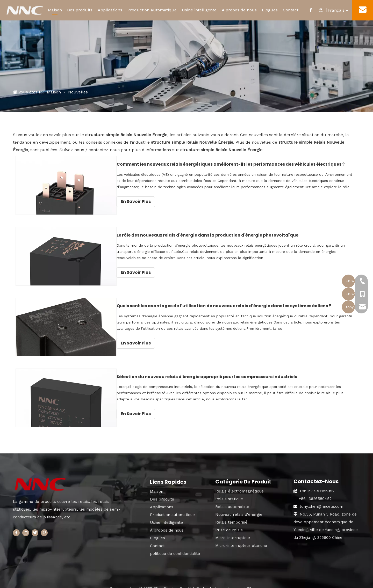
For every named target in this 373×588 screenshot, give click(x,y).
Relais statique (229, 491)
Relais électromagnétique (239, 483)
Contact (291, 10)
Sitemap (255, 581)
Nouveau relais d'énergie (239, 507)
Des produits (80, 10)
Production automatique (152, 10)
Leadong (236, 581)
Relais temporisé (231, 514)
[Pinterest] (44, 525)
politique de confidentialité (175, 546)
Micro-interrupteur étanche (241, 538)
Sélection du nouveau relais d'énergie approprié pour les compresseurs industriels (237, 371)
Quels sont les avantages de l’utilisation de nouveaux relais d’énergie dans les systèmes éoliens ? (251, 302)
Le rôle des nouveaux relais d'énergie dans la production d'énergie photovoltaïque (238, 233)
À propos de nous (239, 10)
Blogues (270, 10)
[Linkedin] (26, 525)
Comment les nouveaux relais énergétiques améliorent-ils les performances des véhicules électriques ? (251, 164)
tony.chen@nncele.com (321, 499)
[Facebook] (16, 525)
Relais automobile (232, 499)
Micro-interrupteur (233, 530)
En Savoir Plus (166, 201)
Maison (55, 10)
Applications (110, 10)
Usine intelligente (199, 10)
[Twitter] (35, 525)
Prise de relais (229, 522)
